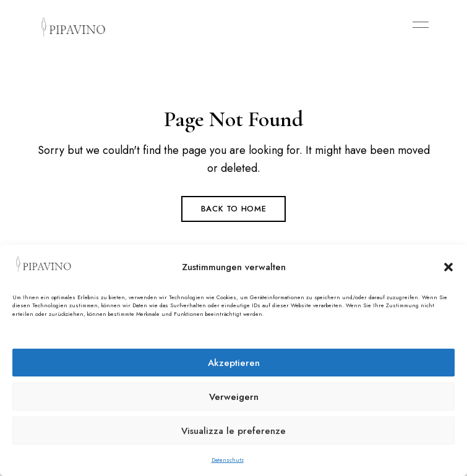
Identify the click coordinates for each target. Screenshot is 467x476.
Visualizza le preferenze (233, 431)
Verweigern (234, 397)
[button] (448, 267)
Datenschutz (228, 460)
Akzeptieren (234, 363)
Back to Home (234, 209)
